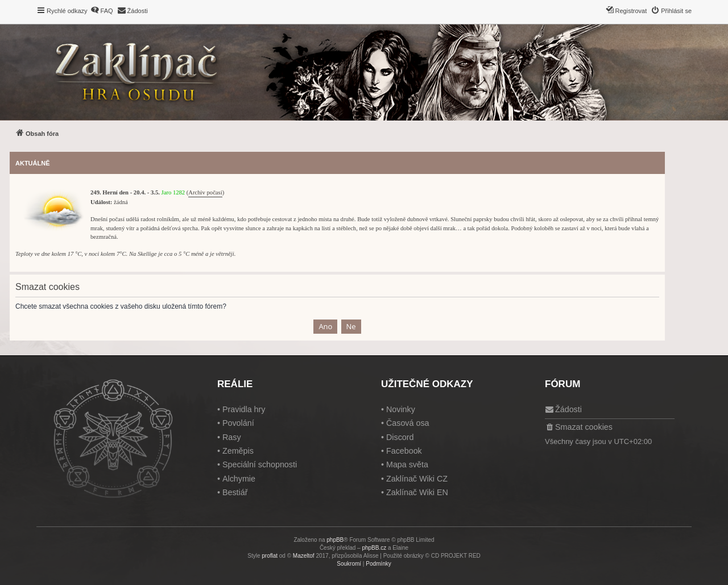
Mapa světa (407, 464)
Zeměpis (238, 451)
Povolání (238, 423)
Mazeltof (304, 556)
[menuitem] (102, 11)
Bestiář (235, 492)
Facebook (404, 451)
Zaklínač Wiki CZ (417, 479)
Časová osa (408, 423)
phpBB (335, 540)
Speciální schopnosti (260, 464)
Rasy (232, 437)
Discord (400, 437)
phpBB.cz (374, 548)
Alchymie (239, 479)
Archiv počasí (205, 192)
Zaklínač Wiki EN (417, 492)
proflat (270, 556)
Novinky (401, 409)
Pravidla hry (244, 409)
